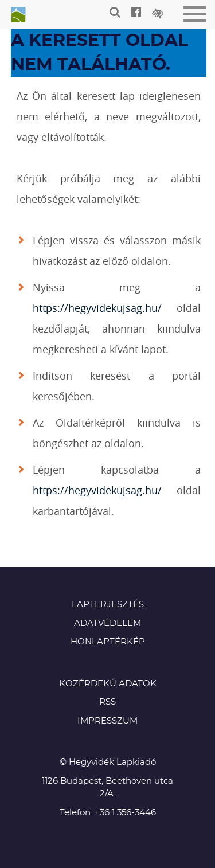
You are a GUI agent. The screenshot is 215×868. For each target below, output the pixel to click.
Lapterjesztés (108, 605)
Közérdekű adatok (108, 684)
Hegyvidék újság (17, 15)
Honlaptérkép (108, 642)
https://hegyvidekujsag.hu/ (97, 308)
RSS (107, 702)
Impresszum (107, 721)
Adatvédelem (107, 623)
